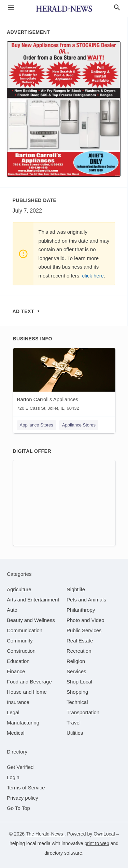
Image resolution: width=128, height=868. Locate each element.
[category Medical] (16, 733)
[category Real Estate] (80, 641)
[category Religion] (76, 661)
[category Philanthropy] (81, 610)
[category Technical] (77, 702)
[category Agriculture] (19, 589)
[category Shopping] (77, 692)
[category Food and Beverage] (29, 682)
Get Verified (20, 767)
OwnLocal (104, 834)
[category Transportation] (83, 712)
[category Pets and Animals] (86, 600)
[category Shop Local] (79, 682)
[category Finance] (16, 671)
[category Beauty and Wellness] (31, 620)
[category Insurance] (18, 702)
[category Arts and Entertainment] (33, 600)
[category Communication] (25, 630)
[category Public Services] (84, 630)
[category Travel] (74, 723)
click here (93, 276)
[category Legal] (13, 712)
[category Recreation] (79, 651)
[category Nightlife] (76, 589)
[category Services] (76, 671)
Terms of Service (26, 788)
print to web (97, 843)
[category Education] (18, 661)
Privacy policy (23, 798)
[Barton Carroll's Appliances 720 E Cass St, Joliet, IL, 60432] (64, 381)
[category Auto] (12, 610)
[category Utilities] (75, 733)
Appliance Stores (37, 425)
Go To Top (18, 808)
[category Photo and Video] (86, 620)
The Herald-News (45, 834)
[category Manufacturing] (23, 723)
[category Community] (20, 641)
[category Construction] (21, 651)
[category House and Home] (27, 692)
